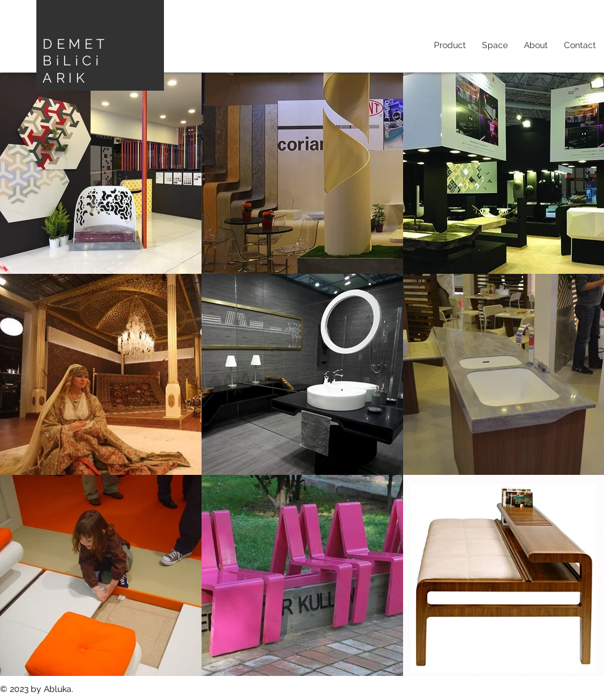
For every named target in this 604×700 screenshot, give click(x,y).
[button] (495, 45)
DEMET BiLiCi (75, 52)
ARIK (65, 78)
